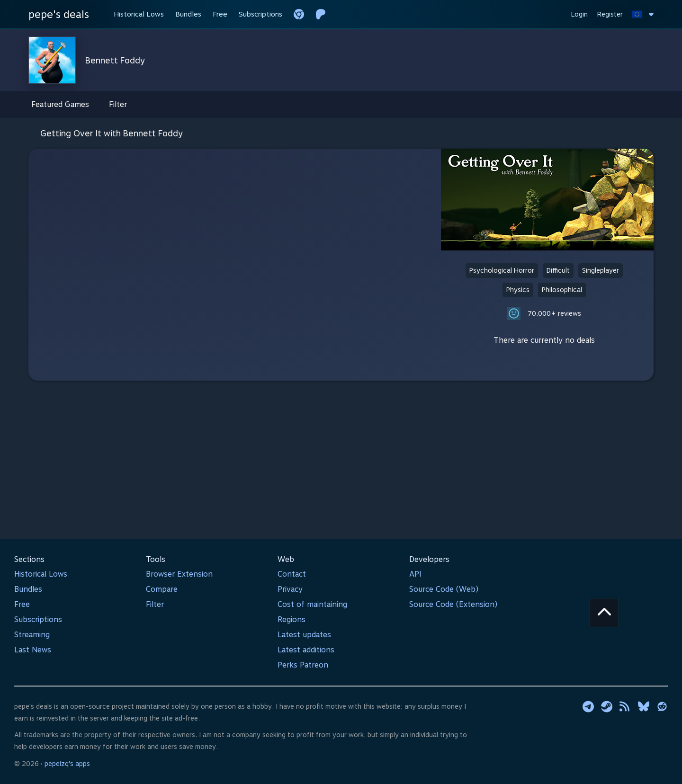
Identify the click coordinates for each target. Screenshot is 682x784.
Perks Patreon (303, 665)
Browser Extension (179, 574)
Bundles (28, 589)
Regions (292, 619)
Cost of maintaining (312, 604)
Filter (118, 104)
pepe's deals (59, 14)
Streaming (32, 635)
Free (22, 604)
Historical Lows (41, 574)
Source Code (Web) (444, 589)
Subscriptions (38, 619)
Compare (162, 589)
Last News (33, 650)
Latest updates (304, 635)
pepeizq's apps (67, 764)
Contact (292, 574)
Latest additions (306, 650)
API (415, 574)
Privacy (290, 589)
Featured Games (60, 104)
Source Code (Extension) (453, 604)
